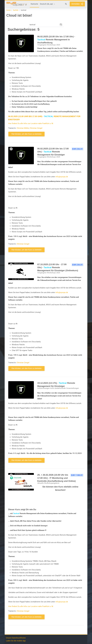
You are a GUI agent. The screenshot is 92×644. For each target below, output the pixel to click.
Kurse (8, 10)
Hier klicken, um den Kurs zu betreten (26, 134)
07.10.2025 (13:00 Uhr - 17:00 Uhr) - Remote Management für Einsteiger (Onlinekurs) (58, 267)
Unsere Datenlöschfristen (16, 638)
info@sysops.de (62, 177)
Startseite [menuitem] (34, 4)
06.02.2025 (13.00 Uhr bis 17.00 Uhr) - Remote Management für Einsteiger (53, 152)
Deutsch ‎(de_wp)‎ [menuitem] (46, 4)
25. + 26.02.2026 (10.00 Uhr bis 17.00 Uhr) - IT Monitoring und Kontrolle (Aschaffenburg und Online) (57, 478)
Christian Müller (23, 128)
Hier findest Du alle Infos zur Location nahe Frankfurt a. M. (31, 123)
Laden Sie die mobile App (16, 641)
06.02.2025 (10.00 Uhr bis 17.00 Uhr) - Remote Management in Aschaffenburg (56, 40)
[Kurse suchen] (43, 25)
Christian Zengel (36, 128)
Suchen (16, 10)
